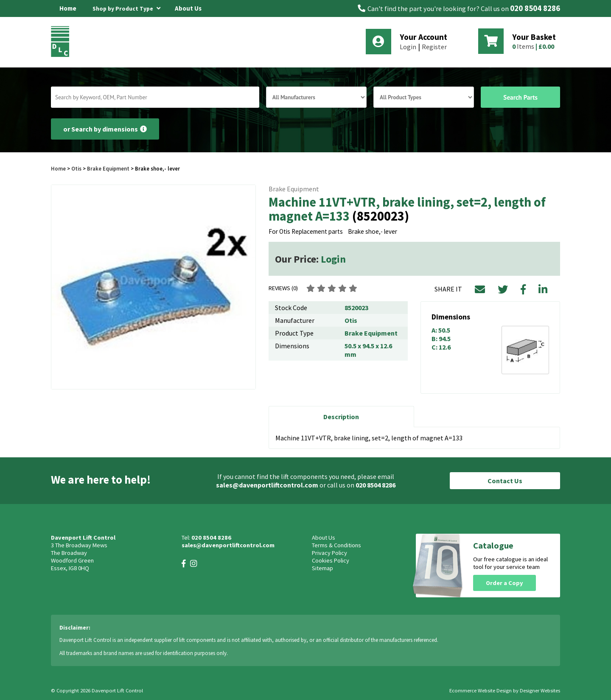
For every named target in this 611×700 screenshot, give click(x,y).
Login (408, 47)
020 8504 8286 (535, 8)
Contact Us (505, 481)
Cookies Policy (331, 560)
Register (434, 47)
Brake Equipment (108, 168)
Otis (77, 168)
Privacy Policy (329, 553)
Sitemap (322, 568)
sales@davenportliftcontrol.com (267, 485)
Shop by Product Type (126, 7)
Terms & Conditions (336, 545)
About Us (188, 8)
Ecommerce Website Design (481, 690)
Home (68, 8)
